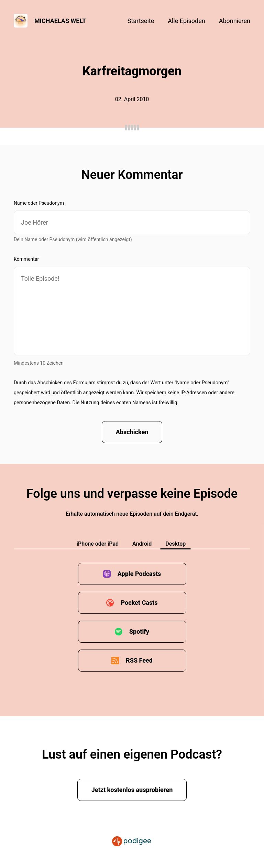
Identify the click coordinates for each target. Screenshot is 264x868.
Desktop (175, 544)
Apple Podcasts (139, 574)
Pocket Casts (139, 603)
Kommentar (26, 259)
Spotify (139, 631)
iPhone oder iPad (98, 544)
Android (142, 544)
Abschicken (132, 432)
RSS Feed (139, 660)
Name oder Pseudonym (39, 203)
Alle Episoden (186, 21)
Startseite (141, 21)
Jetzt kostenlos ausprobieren (132, 790)
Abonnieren (235, 21)
